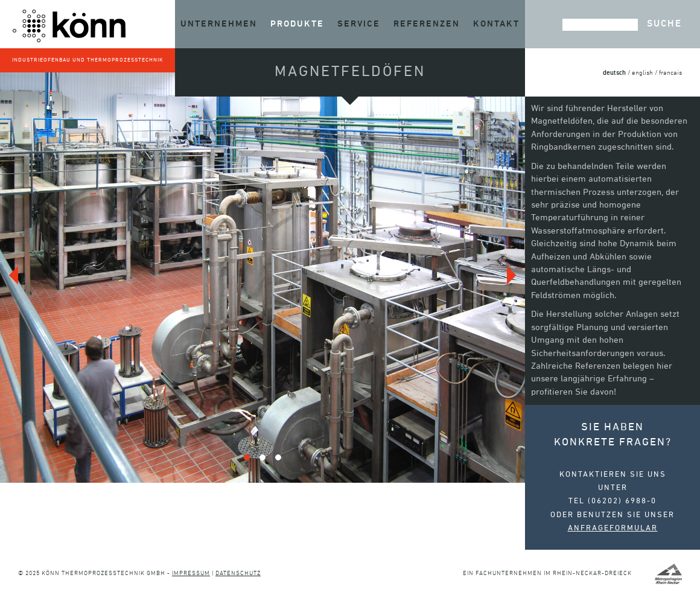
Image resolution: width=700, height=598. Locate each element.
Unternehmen (219, 24)
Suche (664, 24)
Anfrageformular (613, 529)
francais (670, 73)
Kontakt (496, 24)
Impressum (191, 574)
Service (359, 24)
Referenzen (427, 24)
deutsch (614, 73)
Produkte (297, 24)
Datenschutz (238, 574)
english (642, 73)
